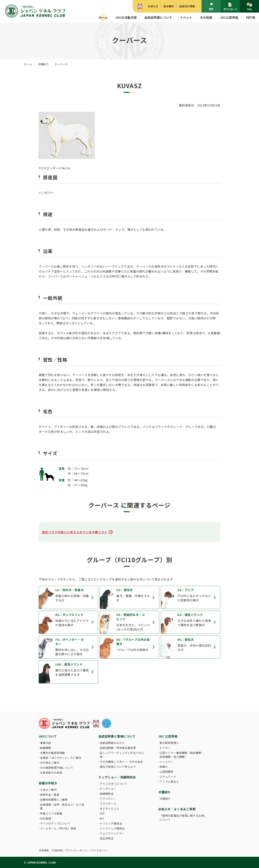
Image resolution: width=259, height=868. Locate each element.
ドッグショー (108, 789)
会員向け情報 (187, 6)
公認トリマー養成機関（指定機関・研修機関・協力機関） (182, 755)
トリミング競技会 (111, 823)
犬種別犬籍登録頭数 (52, 753)
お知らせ (153, 6)
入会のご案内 (48, 790)
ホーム (103, 17)
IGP (102, 813)
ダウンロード (230, 7)
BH (102, 818)
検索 (211, 6)
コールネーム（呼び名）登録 (58, 828)
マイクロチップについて (55, 823)
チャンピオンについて (114, 784)
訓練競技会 (107, 794)
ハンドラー (166, 762)
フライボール (108, 803)
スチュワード (168, 777)
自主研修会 (107, 838)
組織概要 (46, 748)
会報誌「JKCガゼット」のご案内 (61, 758)
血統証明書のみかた (112, 743)
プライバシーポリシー (77, 850)
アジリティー (108, 799)
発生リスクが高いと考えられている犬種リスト (75, 532)
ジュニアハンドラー (112, 833)
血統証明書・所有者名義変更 (118, 748)
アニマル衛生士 (169, 781)
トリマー (165, 748)
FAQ (249, 7)
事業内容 (46, 743)
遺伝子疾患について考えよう (118, 767)
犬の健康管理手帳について (57, 768)
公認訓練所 (166, 772)
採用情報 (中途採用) (51, 850)
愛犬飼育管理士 (169, 743)
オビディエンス (109, 808)
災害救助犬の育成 (51, 773)
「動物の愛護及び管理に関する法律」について (183, 818)
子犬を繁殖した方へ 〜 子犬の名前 (121, 762)
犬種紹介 (165, 799)
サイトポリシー (100, 850)
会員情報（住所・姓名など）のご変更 (62, 806)
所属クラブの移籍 (51, 813)
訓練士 (164, 767)
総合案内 (169, 6)
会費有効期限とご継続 (54, 800)
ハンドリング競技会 (112, 828)
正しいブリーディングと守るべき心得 (122, 755)
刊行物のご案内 (50, 763)
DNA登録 (46, 818)
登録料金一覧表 (50, 795)
